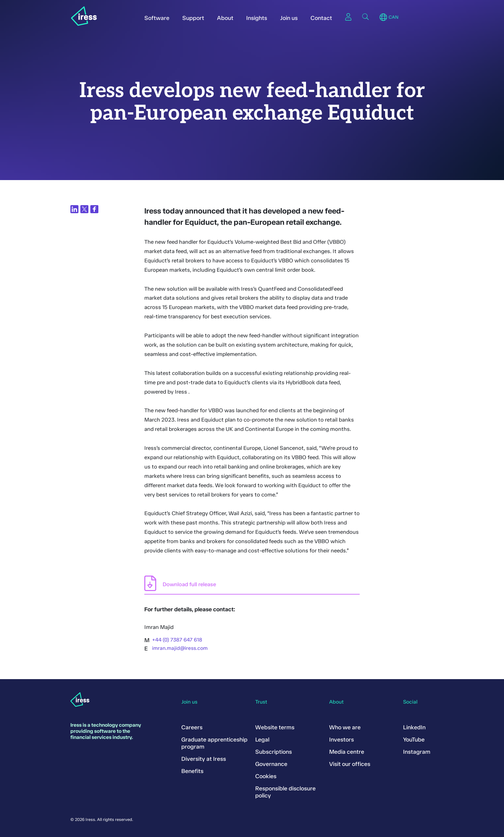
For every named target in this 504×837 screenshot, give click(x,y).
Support (193, 18)
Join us (289, 18)
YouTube (414, 740)
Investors (342, 740)
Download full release (189, 584)
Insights (257, 18)
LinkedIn (414, 727)
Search (365, 17)
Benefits (192, 771)
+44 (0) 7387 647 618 (177, 640)
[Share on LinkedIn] (74, 209)
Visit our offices (350, 764)
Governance (271, 764)
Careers (192, 727)
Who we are (345, 727)
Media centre (347, 752)
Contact (321, 18)
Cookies (266, 776)
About (225, 18)
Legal (262, 740)
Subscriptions (274, 752)
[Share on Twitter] (84, 209)
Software (157, 18)
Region (383, 17)
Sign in (348, 17)
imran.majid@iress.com (180, 648)
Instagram (417, 752)
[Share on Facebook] (94, 209)
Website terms (275, 727)
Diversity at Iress (204, 759)
